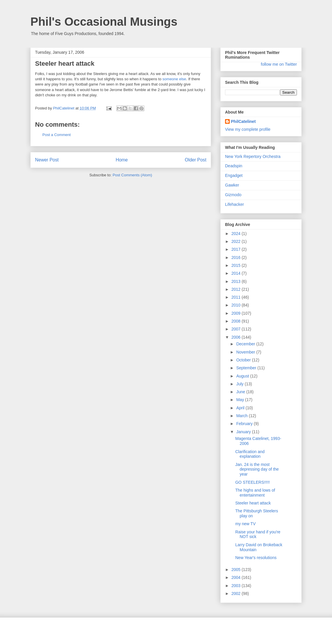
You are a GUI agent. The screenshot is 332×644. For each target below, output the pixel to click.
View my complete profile (248, 129)
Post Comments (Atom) (132, 175)
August (243, 376)
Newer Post (47, 160)
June (241, 392)
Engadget (234, 175)
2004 (237, 577)
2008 (237, 321)
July (240, 384)
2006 (237, 337)
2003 (237, 586)
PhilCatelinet (243, 121)
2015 (237, 265)
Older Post (196, 160)
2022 (237, 241)
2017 (237, 249)
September (247, 368)
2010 (237, 305)
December (246, 344)
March (242, 416)
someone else (174, 79)
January (244, 432)
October (244, 360)
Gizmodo (233, 195)
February (245, 424)
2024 (237, 234)
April (241, 408)
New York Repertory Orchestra (253, 156)
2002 (237, 593)
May (241, 400)
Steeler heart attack (253, 503)
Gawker (232, 185)
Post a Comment (57, 135)
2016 (237, 257)
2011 (237, 297)
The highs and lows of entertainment (255, 493)
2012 (237, 289)
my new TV (245, 524)
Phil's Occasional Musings (104, 22)
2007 (237, 329)
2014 (237, 273)
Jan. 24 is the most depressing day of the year (257, 469)
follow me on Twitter (279, 64)
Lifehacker (235, 204)
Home (122, 160)
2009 (237, 313)
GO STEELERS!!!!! (253, 482)
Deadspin (234, 166)
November (246, 352)
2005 (237, 570)
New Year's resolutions (256, 558)
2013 (237, 281)
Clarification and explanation (250, 454)
